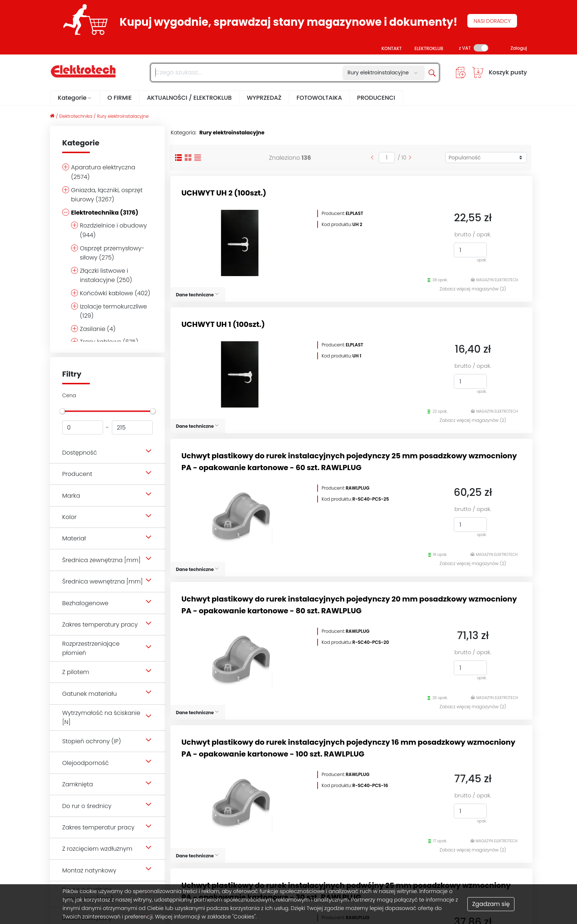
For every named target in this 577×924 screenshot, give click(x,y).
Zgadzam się (491, 904)
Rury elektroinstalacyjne (123, 116)
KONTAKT (392, 48)
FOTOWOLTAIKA (319, 98)
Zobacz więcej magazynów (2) (473, 289)
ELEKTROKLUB (429, 48)
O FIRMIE (120, 98)
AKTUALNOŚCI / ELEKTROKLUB (189, 98)
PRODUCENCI (376, 98)
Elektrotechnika (76, 116)
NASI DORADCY (492, 21)
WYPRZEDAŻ (264, 98)
